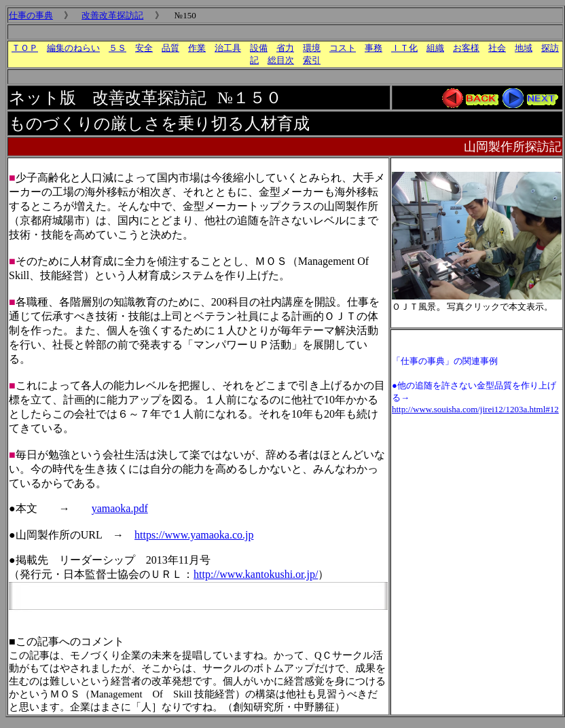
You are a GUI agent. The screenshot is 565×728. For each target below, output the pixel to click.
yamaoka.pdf (120, 508)
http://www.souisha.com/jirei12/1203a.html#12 (475, 409)
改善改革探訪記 (112, 15)
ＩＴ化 (404, 48)
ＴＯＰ (25, 48)
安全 (144, 48)
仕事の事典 (31, 15)
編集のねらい (73, 48)
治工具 (228, 48)
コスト (343, 48)
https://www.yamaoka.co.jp (194, 535)
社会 (497, 48)
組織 (435, 48)
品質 (170, 48)
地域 (524, 48)
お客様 (466, 48)
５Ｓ (117, 48)
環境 (312, 48)
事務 (373, 48)
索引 (312, 60)
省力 (285, 48)
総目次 (281, 60)
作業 (197, 48)
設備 (259, 48)
